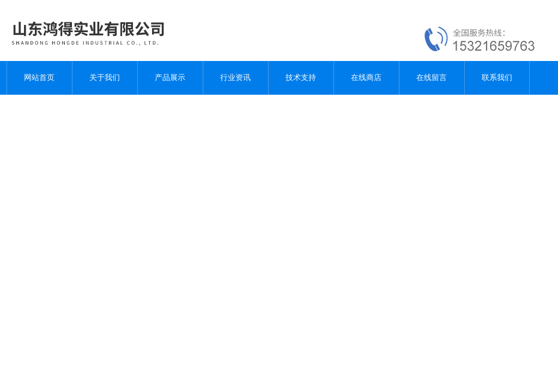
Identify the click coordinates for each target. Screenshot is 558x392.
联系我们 (497, 78)
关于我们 (105, 78)
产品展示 (170, 78)
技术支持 (301, 78)
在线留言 (432, 78)
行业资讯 (235, 78)
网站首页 (39, 78)
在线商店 (366, 78)
